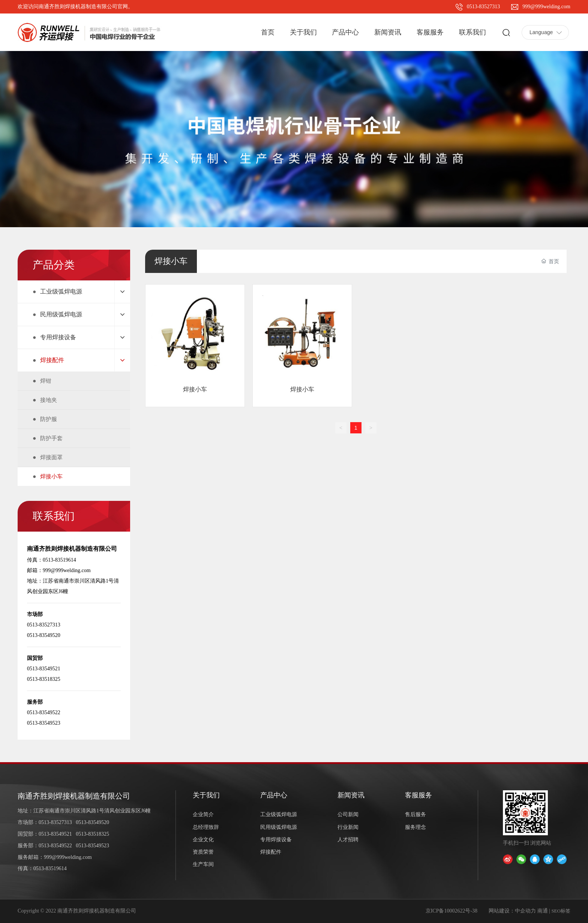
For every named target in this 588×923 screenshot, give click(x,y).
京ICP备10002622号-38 (451, 911)
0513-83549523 (92, 846)
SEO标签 (561, 911)
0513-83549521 (55, 834)
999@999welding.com (546, 7)
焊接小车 (195, 389)
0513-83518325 (92, 834)
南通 (543, 911)
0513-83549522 (55, 846)
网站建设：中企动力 (512, 911)
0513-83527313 (484, 7)
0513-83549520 (92, 822)
